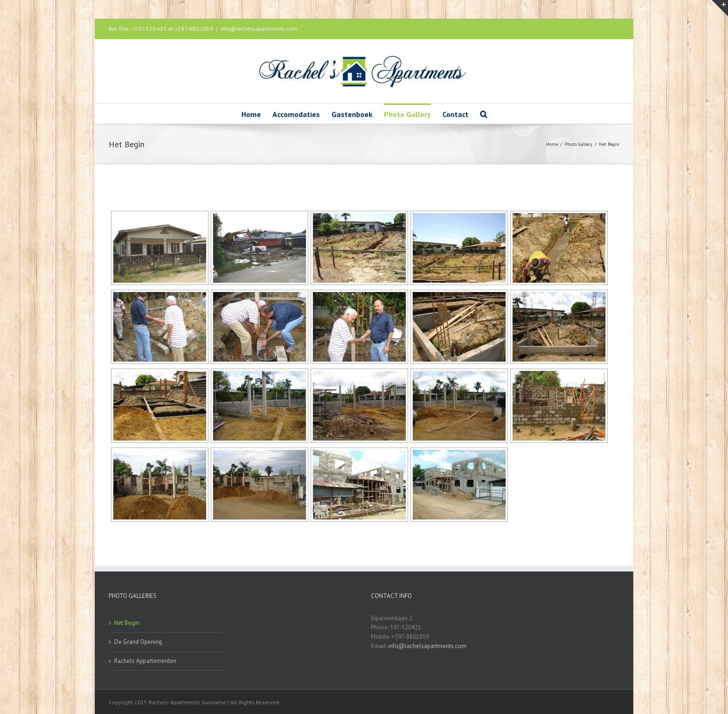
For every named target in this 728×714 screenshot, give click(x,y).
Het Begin (127, 623)
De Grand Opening (138, 642)
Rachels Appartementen (145, 661)
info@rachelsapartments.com (259, 29)
